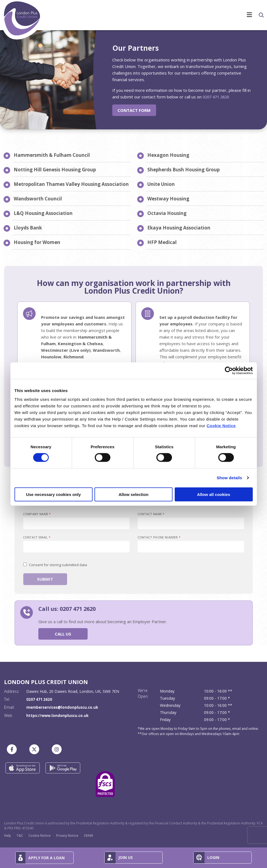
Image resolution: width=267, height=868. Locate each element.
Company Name (37, 514)
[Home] (23, 20)
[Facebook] (13, 749)
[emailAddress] (76, 547)
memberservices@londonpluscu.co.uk (64, 707)
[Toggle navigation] (156, 1)
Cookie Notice (221, 425)
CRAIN (88, 835)
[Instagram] (58, 749)
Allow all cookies (214, 494)
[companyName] (76, 523)
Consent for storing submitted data (58, 565)
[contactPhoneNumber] (191, 547)
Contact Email (37, 537)
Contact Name (151, 514)
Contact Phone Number (159, 537)
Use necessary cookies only (53, 494)
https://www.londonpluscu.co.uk (58, 715)
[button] (261, 15)
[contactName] (191, 523)
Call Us (63, 634)
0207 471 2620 (217, 97)
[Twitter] (36, 749)
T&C (20, 835)
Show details (229, 478)
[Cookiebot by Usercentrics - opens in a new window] (229, 371)
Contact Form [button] (134, 110)
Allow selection (133, 494)
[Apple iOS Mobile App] (23, 768)
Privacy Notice (67, 835)
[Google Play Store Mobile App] (63, 768)
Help (8, 835)
